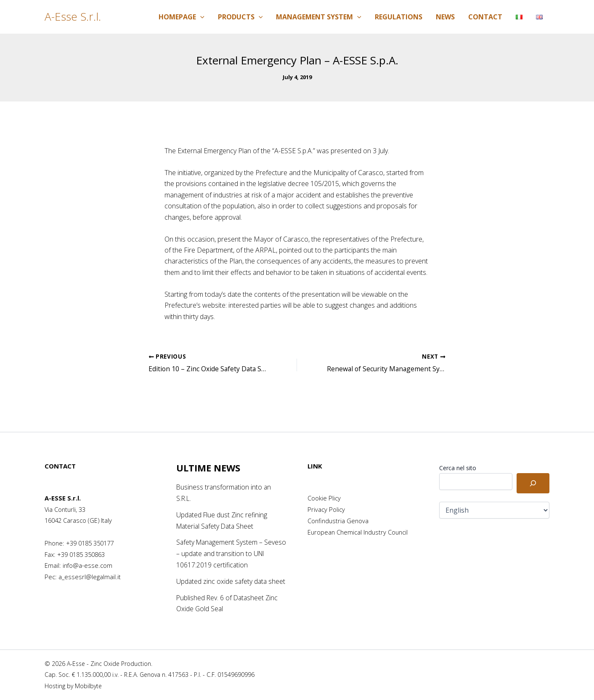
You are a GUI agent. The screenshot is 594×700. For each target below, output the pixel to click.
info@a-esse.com (88, 556)
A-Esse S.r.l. (73, 16)
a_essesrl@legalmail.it (90, 567)
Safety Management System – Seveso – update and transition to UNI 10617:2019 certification (227, 544)
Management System (319, 17)
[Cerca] (533, 474)
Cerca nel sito (458, 459)
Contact (485, 17)
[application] (200, 17)
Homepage (182, 17)
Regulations (399, 17)
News (445, 17)
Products (240, 17)
